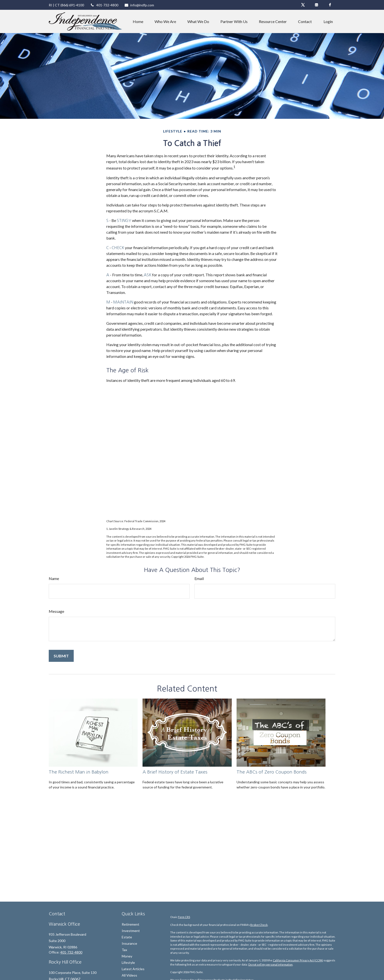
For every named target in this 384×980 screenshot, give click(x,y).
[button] (138, 22)
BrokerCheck (259, 925)
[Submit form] (61, 656)
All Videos (129, 975)
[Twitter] (303, 5)
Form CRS (184, 917)
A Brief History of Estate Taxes (175, 772)
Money (127, 956)
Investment (131, 931)
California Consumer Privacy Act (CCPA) (298, 960)
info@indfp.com (139, 5)
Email (199, 578)
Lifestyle (128, 962)
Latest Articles (133, 969)
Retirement (131, 924)
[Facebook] (330, 5)
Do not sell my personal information (270, 964)
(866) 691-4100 (72, 5)
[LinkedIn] (316, 5)
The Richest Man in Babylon (79, 772)
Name (54, 578)
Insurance (129, 943)
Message (56, 611)
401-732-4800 (104, 5)
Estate (127, 937)
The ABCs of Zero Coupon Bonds (272, 772)
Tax (124, 950)
